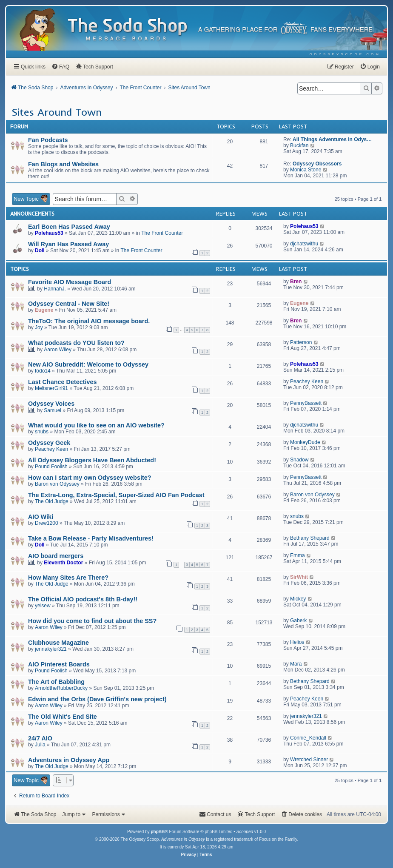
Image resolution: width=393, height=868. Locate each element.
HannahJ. (55, 289)
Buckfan (299, 145)
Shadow (299, 460)
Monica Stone (306, 170)
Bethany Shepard (310, 538)
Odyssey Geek (49, 443)
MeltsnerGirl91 (51, 388)
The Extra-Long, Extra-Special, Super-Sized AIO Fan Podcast (116, 495)
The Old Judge (52, 501)
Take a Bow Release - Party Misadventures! (91, 538)
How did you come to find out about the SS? (92, 621)
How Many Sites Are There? (68, 578)
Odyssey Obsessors (317, 164)
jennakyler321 (51, 649)
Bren (296, 282)
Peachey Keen (307, 381)
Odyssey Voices (51, 404)
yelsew (43, 606)
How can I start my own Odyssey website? (90, 478)
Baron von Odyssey (57, 484)
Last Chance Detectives (63, 382)
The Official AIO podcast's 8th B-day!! (83, 599)
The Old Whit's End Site (63, 717)
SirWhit (299, 577)
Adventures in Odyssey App (69, 760)
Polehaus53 (49, 233)
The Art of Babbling (56, 682)
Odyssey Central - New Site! (69, 304)
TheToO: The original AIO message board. (89, 321)
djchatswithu (304, 244)
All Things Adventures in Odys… (332, 139)
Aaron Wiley (58, 350)
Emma (298, 555)
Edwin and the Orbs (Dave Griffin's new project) (97, 699)
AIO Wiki (41, 517)
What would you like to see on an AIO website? (96, 425)
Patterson (301, 342)
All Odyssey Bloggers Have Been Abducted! (92, 460)
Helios (297, 642)
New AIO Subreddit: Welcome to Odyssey (88, 364)
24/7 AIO (40, 738)
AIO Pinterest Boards (59, 664)
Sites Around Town (57, 112)
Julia (40, 745)
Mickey (298, 599)
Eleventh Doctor (63, 563)
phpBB (158, 832)
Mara (296, 664)
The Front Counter (162, 233)
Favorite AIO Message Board (70, 282)
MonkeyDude (305, 442)
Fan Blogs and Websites (63, 164)
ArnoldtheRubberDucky (61, 688)
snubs (42, 432)
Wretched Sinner (309, 760)
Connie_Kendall (308, 738)
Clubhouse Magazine (58, 643)
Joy (39, 327)
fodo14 (43, 371)
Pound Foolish (51, 467)
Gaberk (298, 620)
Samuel (53, 410)
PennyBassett (306, 403)
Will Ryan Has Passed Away (68, 244)
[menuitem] (345, 54)
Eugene (44, 310)
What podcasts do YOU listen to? (76, 343)
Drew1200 (47, 523)
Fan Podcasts (48, 140)
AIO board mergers (56, 556)
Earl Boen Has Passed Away (69, 227)
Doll (40, 250)
